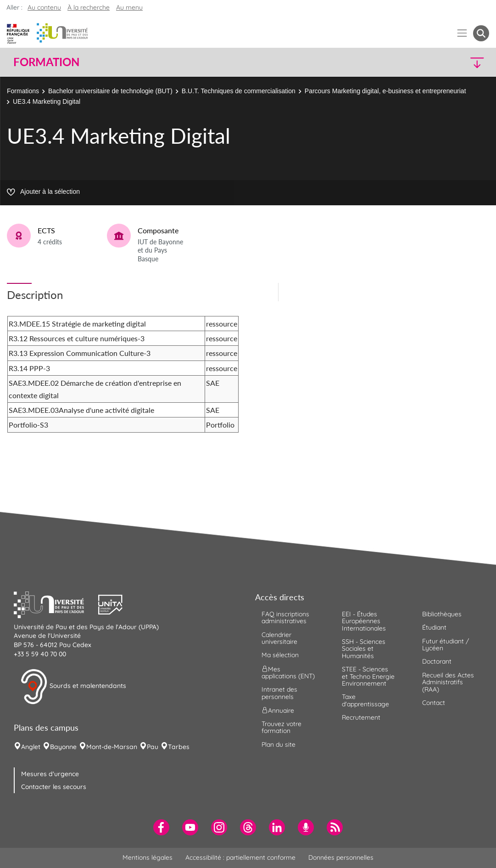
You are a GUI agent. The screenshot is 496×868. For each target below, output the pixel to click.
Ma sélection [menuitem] (280, 655)
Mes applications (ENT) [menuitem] (288, 672)
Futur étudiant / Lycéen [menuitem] (446, 645)
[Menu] (462, 33)
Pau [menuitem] (153, 747)
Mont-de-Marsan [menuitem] (112, 747)
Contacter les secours (54, 787)
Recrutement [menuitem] (361, 717)
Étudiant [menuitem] (434, 627)
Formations (23, 91)
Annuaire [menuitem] (278, 710)
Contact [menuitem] (434, 703)
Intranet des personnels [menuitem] (279, 693)
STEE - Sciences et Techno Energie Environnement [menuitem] (368, 676)
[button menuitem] (481, 33)
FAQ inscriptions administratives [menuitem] (285, 617)
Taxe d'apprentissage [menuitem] (365, 700)
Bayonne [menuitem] (63, 747)
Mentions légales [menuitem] (148, 857)
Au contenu (44, 7)
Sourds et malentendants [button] (73, 687)
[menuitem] (161, 827)
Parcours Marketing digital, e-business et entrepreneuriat (385, 91)
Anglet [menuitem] (31, 747)
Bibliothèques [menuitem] (442, 614)
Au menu (129, 7)
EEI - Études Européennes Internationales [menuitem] (364, 621)
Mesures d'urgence (50, 774)
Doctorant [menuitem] (437, 661)
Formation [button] (46, 62)
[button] (431, 62)
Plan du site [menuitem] (279, 744)
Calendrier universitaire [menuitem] (279, 638)
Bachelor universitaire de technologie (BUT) (110, 91)
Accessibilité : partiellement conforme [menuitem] (240, 857)
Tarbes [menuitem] (179, 747)
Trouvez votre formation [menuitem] (281, 727)
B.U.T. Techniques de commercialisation (239, 91)
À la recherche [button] (89, 7)
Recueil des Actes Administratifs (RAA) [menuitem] (448, 682)
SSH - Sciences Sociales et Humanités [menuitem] (364, 649)
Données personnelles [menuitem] (341, 857)
